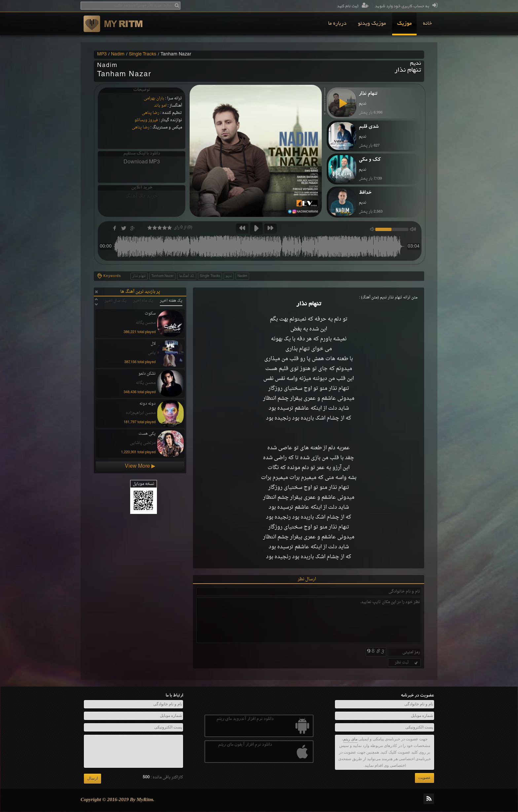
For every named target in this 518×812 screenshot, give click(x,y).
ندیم (229, 276)
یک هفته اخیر (171, 301)
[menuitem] (427, 24)
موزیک (404, 24)
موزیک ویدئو (372, 24)
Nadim (118, 54)
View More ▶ (140, 466)
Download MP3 (142, 162)
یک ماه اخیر (143, 301)
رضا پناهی (150, 113)
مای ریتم (350, 739)
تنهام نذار (139, 276)
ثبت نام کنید (353, 6)
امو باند (160, 106)
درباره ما (337, 24)
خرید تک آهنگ (142, 196)
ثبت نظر (407, 662)
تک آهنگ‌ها (187, 276)
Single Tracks (143, 54)
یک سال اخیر (116, 301)
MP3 (102, 54)
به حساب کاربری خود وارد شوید (406, 6)
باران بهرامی (154, 98)
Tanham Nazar (162, 276)
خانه (427, 24)
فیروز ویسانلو (146, 120)
